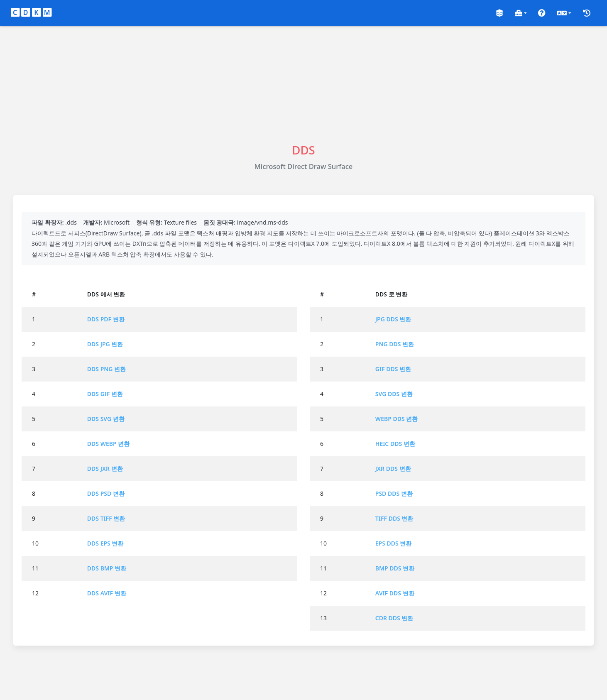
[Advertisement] (303, 84)
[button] (499, 13)
